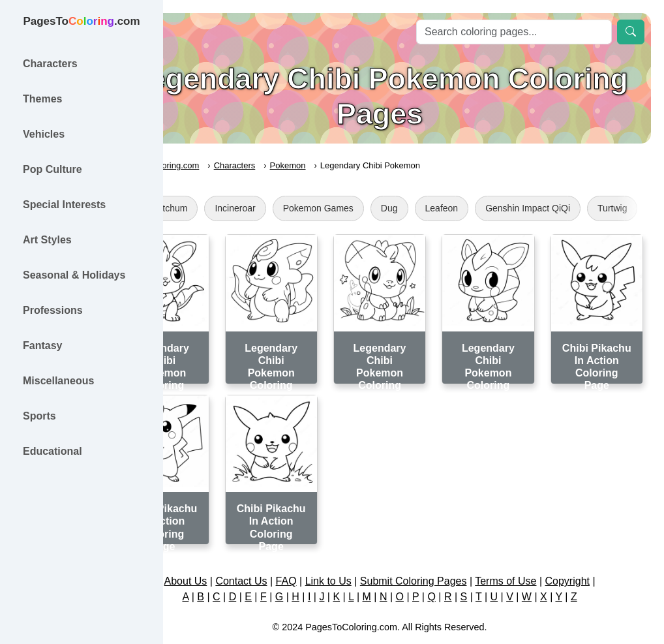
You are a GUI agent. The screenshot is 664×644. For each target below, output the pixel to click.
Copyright (601, 554)
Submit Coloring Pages (447, 554)
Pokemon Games (386, 208)
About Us (219, 554)
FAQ (320, 554)
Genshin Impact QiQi (596, 208)
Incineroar (303, 208)
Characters (303, 165)
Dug (457, 208)
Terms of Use (539, 554)
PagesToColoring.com (225, 165)
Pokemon (355, 165)
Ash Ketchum (228, 208)
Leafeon (509, 208)
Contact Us (275, 554)
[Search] (514, 32)
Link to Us (362, 554)
